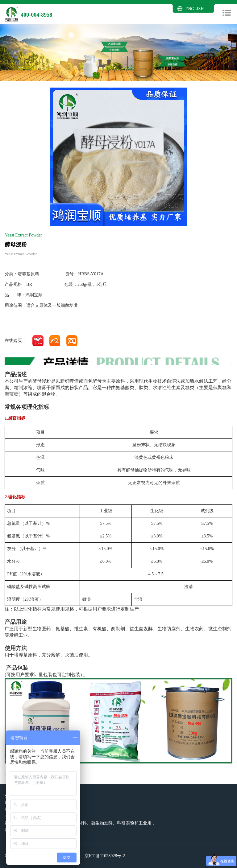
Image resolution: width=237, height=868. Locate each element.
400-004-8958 (36, 15)
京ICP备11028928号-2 (104, 856)
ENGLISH (195, 9)
